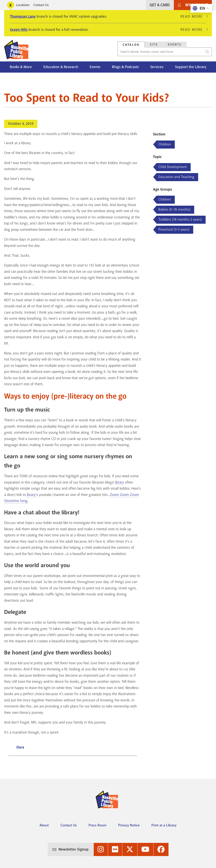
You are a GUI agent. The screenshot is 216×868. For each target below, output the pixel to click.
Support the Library (191, 67)
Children (165, 144)
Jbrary (120, 482)
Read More (193, 16)
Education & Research (61, 67)
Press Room (97, 825)
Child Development (173, 167)
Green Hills (19, 30)
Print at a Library (164, 825)
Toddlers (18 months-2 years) (180, 219)
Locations (23, 5)
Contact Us (41, 5)
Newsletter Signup (74, 849)
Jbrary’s (32, 495)
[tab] (131, 45)
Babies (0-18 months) (174, 209)
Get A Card (160, 5)
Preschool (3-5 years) (174, 229)
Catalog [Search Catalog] (131, 45)
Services (157, 67)
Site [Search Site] (154, 45)
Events (95, 67)
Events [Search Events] (175, 45)
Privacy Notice (129, 825)
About (44, 825)
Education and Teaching (176, 177)
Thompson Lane (23, 16)
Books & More (21, 67)
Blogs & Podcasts (125, 67)
